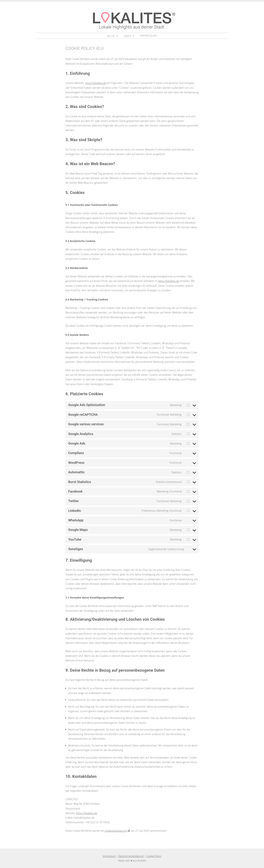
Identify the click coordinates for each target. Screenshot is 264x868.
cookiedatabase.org (116, 831)
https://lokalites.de (96, 83)
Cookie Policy (154, 856)
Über (128, 36)
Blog (111, 36)
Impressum (148, 36)
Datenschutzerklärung (131, 856)
